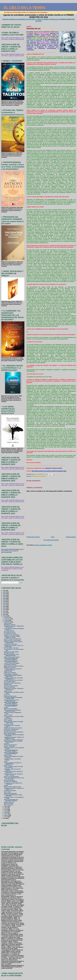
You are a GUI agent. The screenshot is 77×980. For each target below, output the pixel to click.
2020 (5, 600)
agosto (6, 806)
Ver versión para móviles (51, 540)
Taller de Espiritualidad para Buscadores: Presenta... (11, 800)
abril (6, 812)
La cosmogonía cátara (10, 682)
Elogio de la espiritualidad (11, 709)
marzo (6, 814)
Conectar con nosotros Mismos (12, 635)
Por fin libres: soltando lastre (11, 729)
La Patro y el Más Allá (9, 746)
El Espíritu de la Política (10, 791)
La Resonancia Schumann (11, 644)
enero (6, 817)
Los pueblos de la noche (10, 634)
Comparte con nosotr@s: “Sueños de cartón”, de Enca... (13, 775)
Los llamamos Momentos (10, 665)
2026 (5, 590)
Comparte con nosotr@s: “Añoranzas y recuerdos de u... (14, 689)
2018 (5, 603)
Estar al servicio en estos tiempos (12, 640)
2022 (5, 597)
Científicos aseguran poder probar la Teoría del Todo (13, 642)
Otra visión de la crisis (10, 632)
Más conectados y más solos (11, 648)
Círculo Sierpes (36, 476)
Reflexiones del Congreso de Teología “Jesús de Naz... (13, 722)
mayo (6, 811)
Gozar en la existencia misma (11, 777)
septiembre (7, 622)
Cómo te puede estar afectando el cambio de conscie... (12, 711)
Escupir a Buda (8, 755)
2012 (5, 613)
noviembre (7, 619)
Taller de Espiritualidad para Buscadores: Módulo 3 (11, 659)
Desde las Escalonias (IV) (10, 745)
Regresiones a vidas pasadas (11, 652)
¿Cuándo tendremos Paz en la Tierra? (13, 680)
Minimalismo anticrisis (10, 625)
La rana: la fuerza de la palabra (12, 663)
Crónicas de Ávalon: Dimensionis (12, 683)
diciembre (7, 617)
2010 (5, 616)
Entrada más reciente (33, 537)
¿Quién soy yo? (8, 691)
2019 (5, 602)
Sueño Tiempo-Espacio (10, 733)
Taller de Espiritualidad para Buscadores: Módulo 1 (11, 751)
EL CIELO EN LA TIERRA (25, 8)
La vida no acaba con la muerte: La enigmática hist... (13, 763)
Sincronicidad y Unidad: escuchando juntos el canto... (13, 742)
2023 (5, 595)
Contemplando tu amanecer (11, 674)
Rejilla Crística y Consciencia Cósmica (14, 666)
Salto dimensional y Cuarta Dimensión (14, 732)
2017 (5, 605)
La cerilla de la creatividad (11, 782)
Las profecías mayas (9, 631)
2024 (5, 594)
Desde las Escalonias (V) (10, 696)
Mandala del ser (8, 684)
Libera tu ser (7, 695)
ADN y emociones (8, 805)
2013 (5, 611)
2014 (5, 610)
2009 (5, 818)
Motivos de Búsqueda (9, 780)
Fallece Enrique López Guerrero (12, 657)
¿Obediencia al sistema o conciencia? (13, 740)
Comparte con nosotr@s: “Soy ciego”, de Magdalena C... (14, 678)
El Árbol (6, 786)
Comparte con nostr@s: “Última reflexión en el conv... (12, 637)
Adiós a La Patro (8, 715)
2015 (5, 608)
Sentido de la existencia (10, 673)
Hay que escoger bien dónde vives (13, 639)
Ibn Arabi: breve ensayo (10, 731)
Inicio (53, 537)
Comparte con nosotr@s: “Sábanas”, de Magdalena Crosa (14, 738)
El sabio (6, 707)
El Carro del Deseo (9, 804)
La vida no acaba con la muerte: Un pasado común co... (13, 669)
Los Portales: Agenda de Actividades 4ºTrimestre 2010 (13, 698)
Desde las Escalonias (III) (10, 793)
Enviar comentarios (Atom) (44, 545)
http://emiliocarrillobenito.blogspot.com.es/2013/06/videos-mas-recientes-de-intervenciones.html (13, 551)
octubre (6, 620)
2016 (5, 606)
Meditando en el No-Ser (10, 667)
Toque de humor (8, 623)
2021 (5, 598)
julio (6, 808)
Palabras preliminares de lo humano (13, 728)
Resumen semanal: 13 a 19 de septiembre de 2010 (11, 701)
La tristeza (7, 744)
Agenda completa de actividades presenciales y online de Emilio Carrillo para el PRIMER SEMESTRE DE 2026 (38, 20)
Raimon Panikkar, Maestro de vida (12, 787)
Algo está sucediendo (9, 687)
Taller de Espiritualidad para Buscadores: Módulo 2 (11, 703)
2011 (5, 614)
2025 (5, 592)
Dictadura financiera (9, 802)
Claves (6, 761)
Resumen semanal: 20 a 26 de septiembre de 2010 (11, 655)
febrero (6, 815)
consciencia (43, 476)
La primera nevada (9, 724)
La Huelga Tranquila (9, 653)
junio (6, 809)
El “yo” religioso (8, 720)
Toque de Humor (8, 719)
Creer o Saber (7, 792)
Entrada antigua (71, 537)
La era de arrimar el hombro (11, 686)
